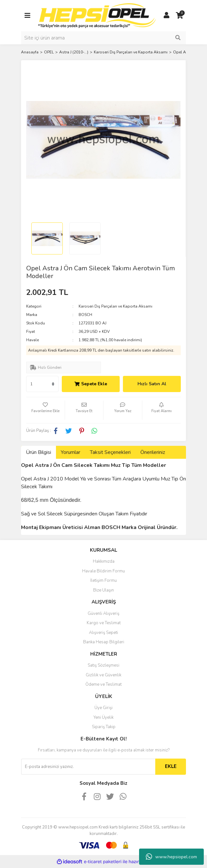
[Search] (103, 38)
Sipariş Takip (104, 727)
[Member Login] (167, 16)
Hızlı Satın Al (152, 384)
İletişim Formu (103, 581)
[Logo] (97, 15)
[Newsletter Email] (88, 767)
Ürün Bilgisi (38, 452)
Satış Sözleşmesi (103, 665)
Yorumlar (71, 452)
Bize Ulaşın (103, 590)
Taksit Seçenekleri (110, 452)
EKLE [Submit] (171, 766)
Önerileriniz (153, 452)
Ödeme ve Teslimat (103, 684)
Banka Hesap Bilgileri (104, 642)
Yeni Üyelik (103, 717)
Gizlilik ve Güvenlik (103, 675)
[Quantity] (42, 384)
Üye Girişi (103, 708)
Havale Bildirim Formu (103, 571)
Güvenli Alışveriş (103, 614)
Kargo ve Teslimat (104, 623)
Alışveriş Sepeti (103, 633)
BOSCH (85, 315)
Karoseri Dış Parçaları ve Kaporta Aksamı (115, 306)
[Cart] (180, 16)
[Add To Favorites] (45, 410)
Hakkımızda (104, 561)
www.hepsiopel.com (171, 857)
